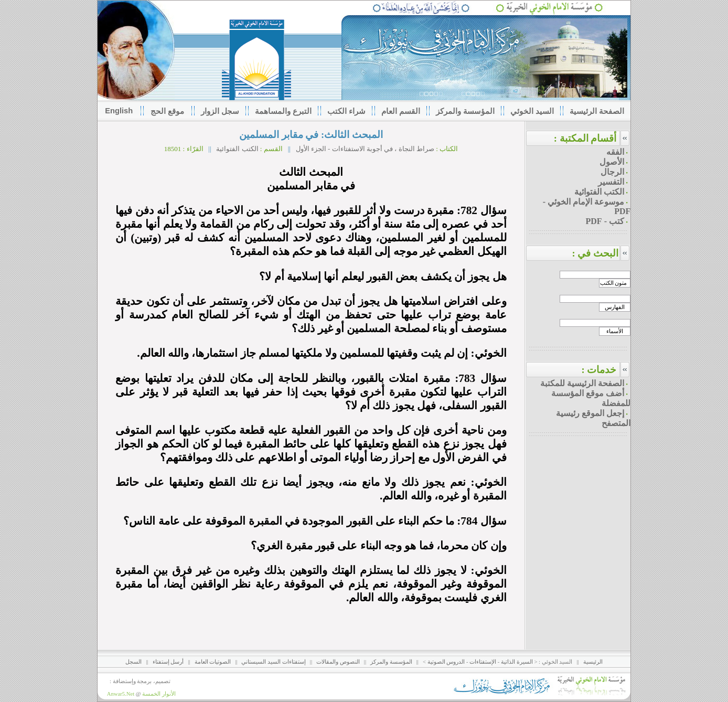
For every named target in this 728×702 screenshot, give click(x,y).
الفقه (615, 152)
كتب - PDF (605, 221)
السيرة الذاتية (517, 662)
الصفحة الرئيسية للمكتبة (582, 383)
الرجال (612, 172)
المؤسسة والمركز (391, 662)
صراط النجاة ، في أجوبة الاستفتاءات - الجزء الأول (364, 149)
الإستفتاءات (483, 662)
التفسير (611, 182)
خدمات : (599, 370)
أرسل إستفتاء (168, 662)
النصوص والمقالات (338, 662)
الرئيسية (593, 662)
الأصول (612, 162)
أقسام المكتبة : (585, 138)
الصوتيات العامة (213, 662)
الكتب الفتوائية (237, 149)
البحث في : (601, 253)
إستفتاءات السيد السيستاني (273, 662)
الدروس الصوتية (446, 662)
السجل (133, 662)
